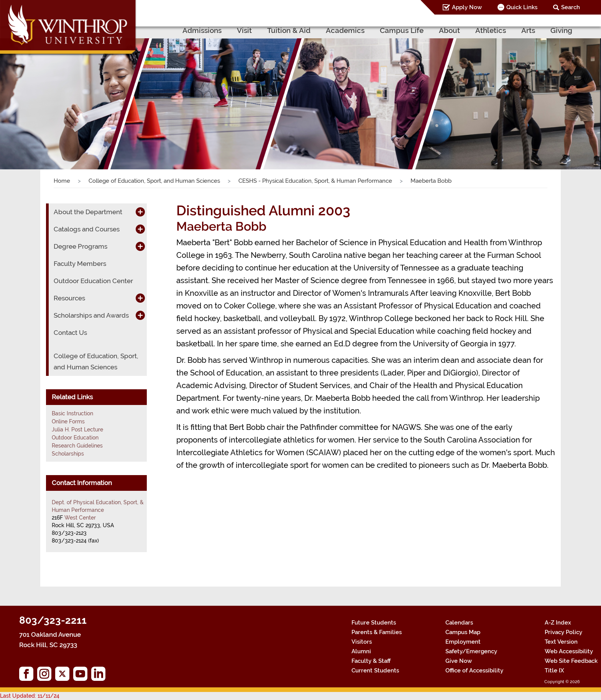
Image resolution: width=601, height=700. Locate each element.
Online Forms (68, 421)
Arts (528, 30)
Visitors (362, 642)
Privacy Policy (563, 632)
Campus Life (402, 30)
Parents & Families (377, 632)
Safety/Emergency (471, 651)
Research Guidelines (77, 446)
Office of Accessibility (474, 670)
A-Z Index (558, 623)
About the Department (88, 212)
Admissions (202, 30)
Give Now (459, 661)
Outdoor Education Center (93, 281)
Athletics (491, 30)
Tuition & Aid (289, 30)
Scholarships (68, 454)
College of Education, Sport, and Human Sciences (154, 181)
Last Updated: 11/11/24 (30, 696)
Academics (345, 30)
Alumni (361, 651)
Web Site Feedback (571, 661)
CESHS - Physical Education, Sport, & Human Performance (315, 181)
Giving (561, 30)
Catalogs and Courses (87, 229)
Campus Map (463, 632)
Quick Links (522, 7)
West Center (80, 518)
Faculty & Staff (371, 661)
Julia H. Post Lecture (77, 430)
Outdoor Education (75, 438)
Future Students (374, 623)
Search (571, 7)
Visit (244, 30)
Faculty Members (80, 264)
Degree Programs (80, 246)
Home (62, 181)
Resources (69, 298)
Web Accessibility (569, 651)
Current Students (375, 670)
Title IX (554, 670)
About (449, 30)
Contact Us (70, 333)
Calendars (459, 623)
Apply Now (467, 7)
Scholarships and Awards (91, 315)
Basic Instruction (72, 413)
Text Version (561, 642)
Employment (463, 642)
